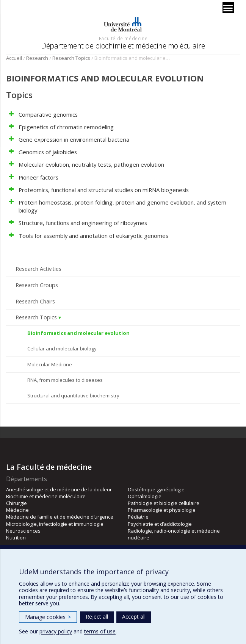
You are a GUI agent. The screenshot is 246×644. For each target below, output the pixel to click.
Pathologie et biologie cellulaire (164, 503)
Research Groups (37, 285)
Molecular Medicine (50, 364)
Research (37, 58)
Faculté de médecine (123, 38)
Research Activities (38, 269)
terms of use (100, 631)
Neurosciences (23, 531)
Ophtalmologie (145, 496)
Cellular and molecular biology (62, 349)
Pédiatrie (138, 517)
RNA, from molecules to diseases (65, 380)
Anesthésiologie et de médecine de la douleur (59, 489)
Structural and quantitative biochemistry (73, 395)
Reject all (97, 617)
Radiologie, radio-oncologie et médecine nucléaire (174, 534)
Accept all (134, 617)
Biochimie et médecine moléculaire (46, 496)
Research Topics (71, 58)
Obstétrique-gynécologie (156, 489)
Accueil (14, 58)
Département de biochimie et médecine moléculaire (123, 46)
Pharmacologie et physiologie (162, 510)
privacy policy (56, 631)
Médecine (17, 510)
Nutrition (16, 538)
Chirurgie (16, 503)
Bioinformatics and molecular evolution (78, 333)
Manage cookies (48, 617)
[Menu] (228, 8)
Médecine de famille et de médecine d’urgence (60, 517)
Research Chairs (35, 301)
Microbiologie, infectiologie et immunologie (55, 524)
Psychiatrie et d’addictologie (160, 524)
